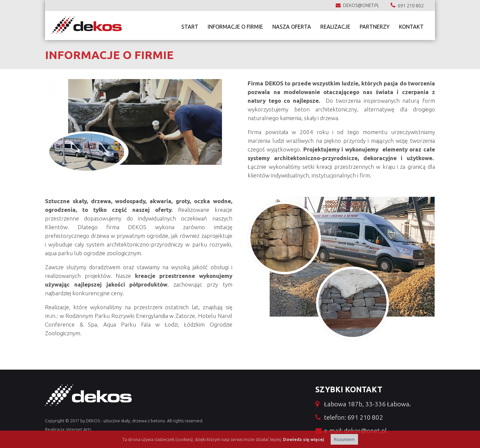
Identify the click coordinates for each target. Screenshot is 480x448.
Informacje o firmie (235, 25)
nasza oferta (292, 25)
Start (190, 25)
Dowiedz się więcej (303, 439)
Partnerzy (375, 25)
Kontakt (411, 25)
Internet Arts (79, 429)
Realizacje (335, 25)
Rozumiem (344, 439)
